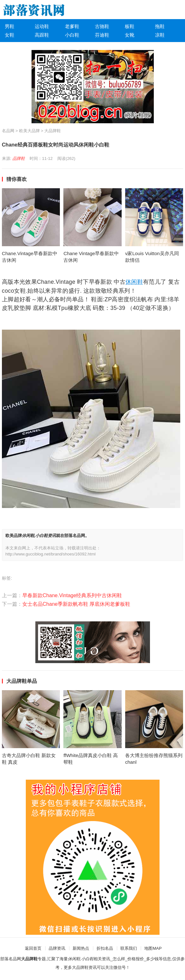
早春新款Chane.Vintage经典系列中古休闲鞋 (72, 595)
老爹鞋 (72, 26)
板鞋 (130, 26)
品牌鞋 (19, 158)
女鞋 (10, 35)
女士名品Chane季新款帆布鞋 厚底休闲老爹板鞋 (76, 604)
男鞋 (10, 26)
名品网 (8, 131)
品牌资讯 (57, 948)
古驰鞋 (102, 26)
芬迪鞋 (102, 35)
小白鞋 (72, 35)
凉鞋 (160, 35)
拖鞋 (160, 26)
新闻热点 (81, 948)
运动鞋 (42, 26)
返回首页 (33, 948)
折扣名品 (105, 948)
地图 (148, 948)
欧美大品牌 (29, 131)
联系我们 (129, 948)
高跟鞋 (42, 35)
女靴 (130, 35)
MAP (157, 948)
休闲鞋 (134, 282)
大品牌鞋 (53, 131)
